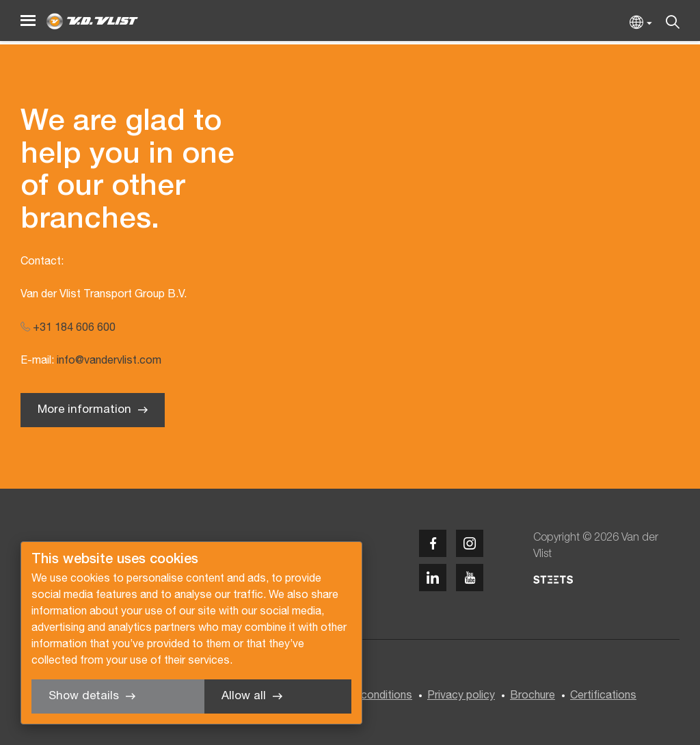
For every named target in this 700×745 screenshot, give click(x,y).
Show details (84, 696)
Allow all (244, 696)
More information (84, 410)
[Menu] (28, 21)
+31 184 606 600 (68, 328)
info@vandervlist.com (109, 361)
